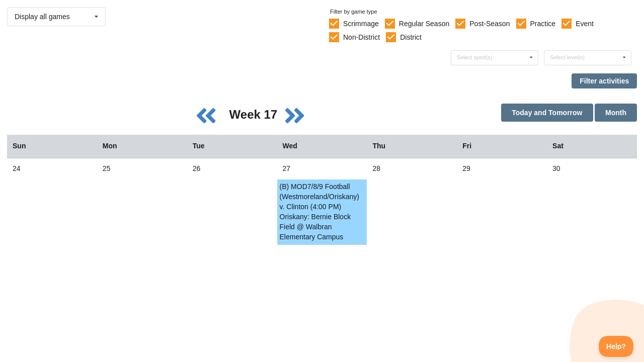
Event (585, 24)
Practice (543, 24)
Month (616, 113)
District (411, 37)
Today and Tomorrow (547, 113)
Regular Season (424, 24)
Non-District (361, 37)
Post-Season (490, 24)
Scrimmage (361, 24)
